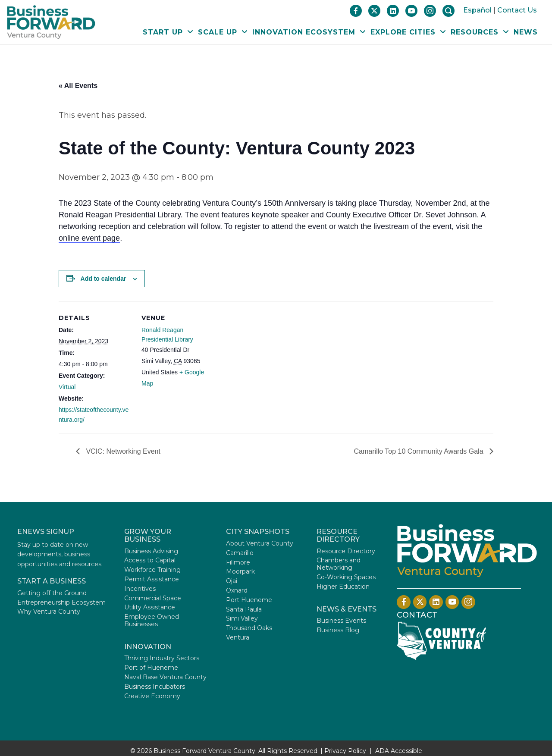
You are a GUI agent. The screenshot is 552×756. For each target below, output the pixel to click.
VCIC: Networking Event (122, 451)
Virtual (67, 387)
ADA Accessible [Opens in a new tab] (399, 751)
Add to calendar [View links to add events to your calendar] (103, 279)
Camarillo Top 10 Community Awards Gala (420, 451)
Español (477, 10)
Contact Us (517, 10)
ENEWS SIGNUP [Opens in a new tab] (46, 532)
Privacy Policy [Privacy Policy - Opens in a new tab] (345, 751)
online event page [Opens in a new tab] (89, 238)
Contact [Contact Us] (417, 615)
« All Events (78, 86)
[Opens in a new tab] (442, 640)
